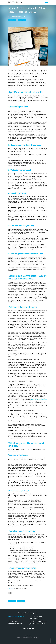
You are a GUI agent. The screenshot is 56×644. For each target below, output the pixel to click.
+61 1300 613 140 (13, 621)
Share (22, 20)
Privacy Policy (28, 636)
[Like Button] (10, 593)
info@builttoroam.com (16, 623)
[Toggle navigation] (46, 2)
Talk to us (11, 589)
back (12, 20)
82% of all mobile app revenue (39, 400)
